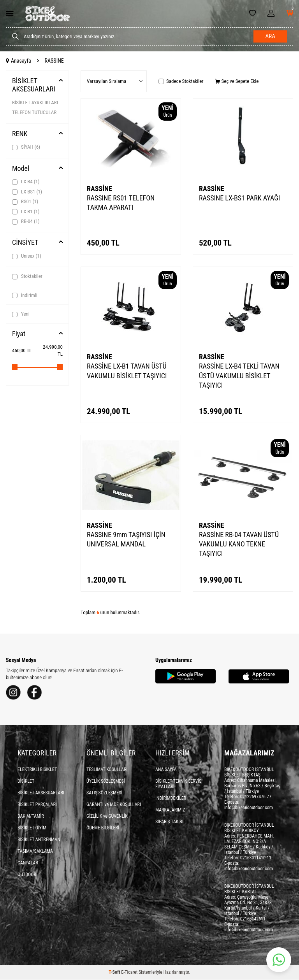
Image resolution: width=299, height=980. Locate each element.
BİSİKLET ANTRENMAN (39, 840)
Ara (270, 37)
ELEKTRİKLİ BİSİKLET (37, 770)
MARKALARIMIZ (170, 810)
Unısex (27, 256)
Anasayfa (18, 61)
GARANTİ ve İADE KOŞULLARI (114, 805)
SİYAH (26, 147)
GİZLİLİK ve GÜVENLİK (107, 817)
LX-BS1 (27, 192)
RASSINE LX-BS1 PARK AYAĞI (239, 198)
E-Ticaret (129, 973)
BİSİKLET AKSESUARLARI (34, 85)
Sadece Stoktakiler (181, 81)
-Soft (115, 973)
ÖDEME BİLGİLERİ (103, 828)
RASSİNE (99, 189)
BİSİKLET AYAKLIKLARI (35, 103)
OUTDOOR (27, 875)
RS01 (25, 202)
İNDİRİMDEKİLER (171, 799)
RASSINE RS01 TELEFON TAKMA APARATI (121, 203)
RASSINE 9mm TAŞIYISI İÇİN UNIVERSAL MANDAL (126, 539)
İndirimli (25, 295)
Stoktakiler (27, 276)
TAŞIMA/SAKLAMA (35, 852)
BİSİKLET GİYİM (32, 828)
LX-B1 (26, 212)
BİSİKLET (26, 782)
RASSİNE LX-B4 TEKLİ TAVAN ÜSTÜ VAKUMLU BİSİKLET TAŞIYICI (239, 375)
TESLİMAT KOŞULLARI (107, 770)
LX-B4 (26, 182)
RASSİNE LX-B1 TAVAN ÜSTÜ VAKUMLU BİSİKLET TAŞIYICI (127, 371)
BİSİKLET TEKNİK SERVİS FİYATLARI (179, 784)
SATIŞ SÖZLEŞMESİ (104, 793)
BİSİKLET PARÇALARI (37, 805)
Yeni (21, 314)
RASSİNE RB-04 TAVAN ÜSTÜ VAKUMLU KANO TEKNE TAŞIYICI (239, 544)
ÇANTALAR (28, 863)
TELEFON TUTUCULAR (34, 112)
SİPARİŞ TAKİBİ (169, 822)
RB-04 (26, 221)
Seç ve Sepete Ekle (237, 81)
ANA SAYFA (166, 770)
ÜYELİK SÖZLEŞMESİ (106, 782)
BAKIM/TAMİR (31, 817)
